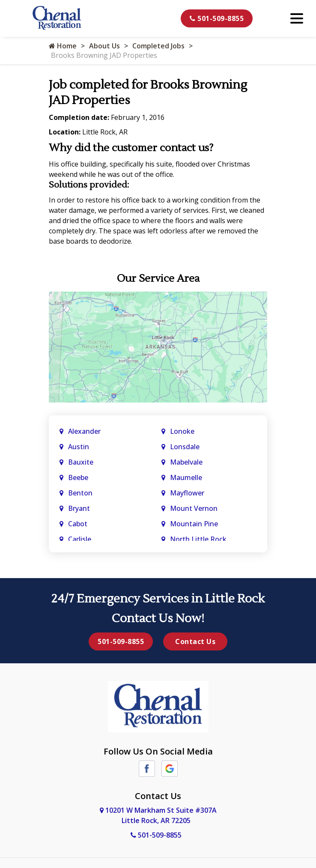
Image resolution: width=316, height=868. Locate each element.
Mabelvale (186, 462)
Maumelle (186, 477)
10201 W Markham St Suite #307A (158, 815)
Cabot (79, 524)
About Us (104, 46)
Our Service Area (158, 279)
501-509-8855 (217, 18)
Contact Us (195, 641)
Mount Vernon (195, 508)
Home (63, 46)
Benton (80, 493)
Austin (79, 447)
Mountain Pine (194, 524)
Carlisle (80, 539)
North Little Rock (198, 539)
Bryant (79, 508)
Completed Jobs (158, 46)
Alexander (84, 431)
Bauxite (81, 462)
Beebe (78, 477)
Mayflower (188, 493)
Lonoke (182, 431)
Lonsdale (185, 447)
